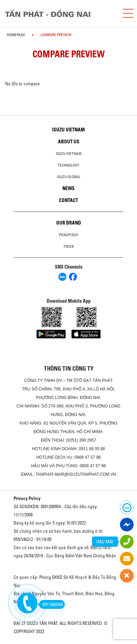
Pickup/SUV (68, 235)
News (68, 188)
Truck (69, 246)
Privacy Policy (27, 498)
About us (69, 142)
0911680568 (51, 604)
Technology (68, 165)
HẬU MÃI (105, 542)
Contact (68, 200)
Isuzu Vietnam (68, 130)
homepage (16, 35)
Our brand (69, 223)
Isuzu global (69, 177)
